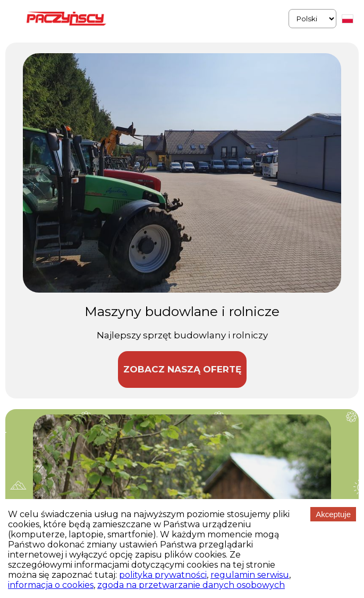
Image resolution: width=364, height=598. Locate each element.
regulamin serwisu (250, 575)
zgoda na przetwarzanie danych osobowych (191, 585)
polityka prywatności (163, 575)
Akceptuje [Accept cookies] (333, 514)
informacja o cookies (51, 585)
